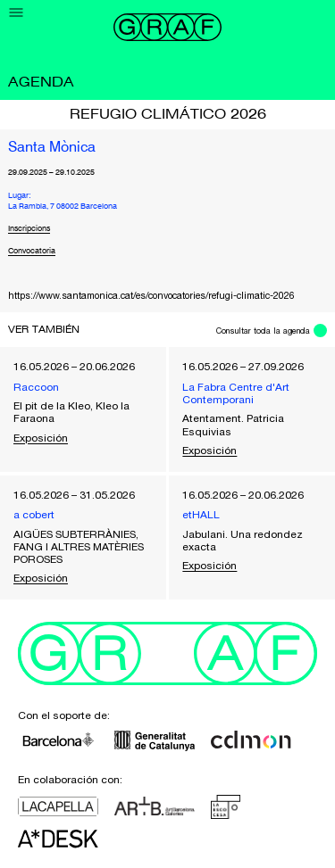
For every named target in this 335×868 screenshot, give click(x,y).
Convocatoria (32, 251)
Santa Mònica (52, 148)
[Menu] (17, 13)
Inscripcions (29, 229)
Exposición (41, 438)
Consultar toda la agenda (263, 331)
